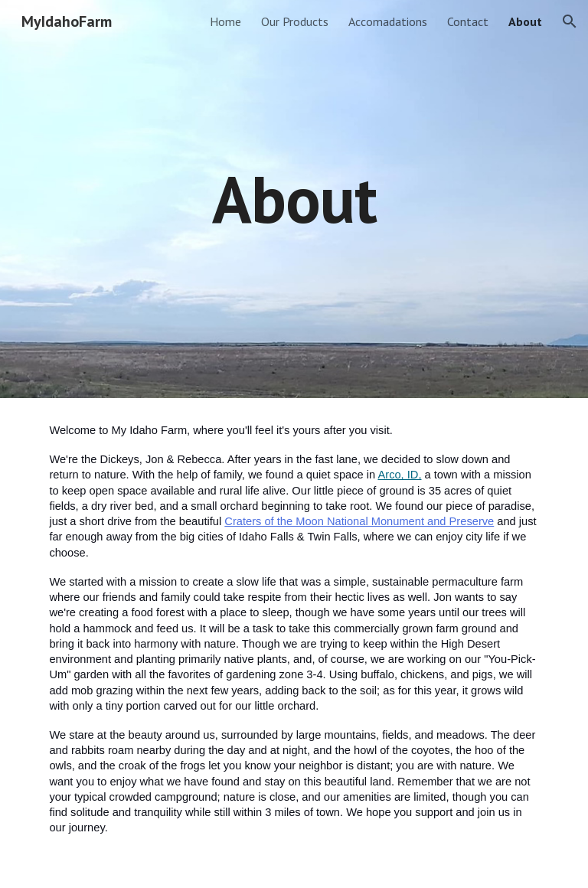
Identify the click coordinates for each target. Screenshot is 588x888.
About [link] (525, 21)
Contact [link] (468, 21)
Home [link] (225, 21)
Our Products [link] (295, 21)
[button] (570, 21)
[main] (294, 199)
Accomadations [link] (388, 21)
